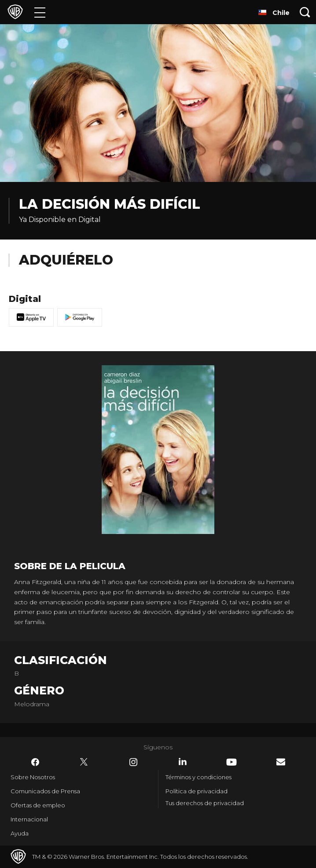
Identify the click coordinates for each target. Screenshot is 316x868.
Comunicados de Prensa (45, 791)
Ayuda (20, 833)
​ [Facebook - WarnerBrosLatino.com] (35, 762)
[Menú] (40, 12)
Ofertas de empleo (38, 805)
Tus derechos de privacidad (205, 803)
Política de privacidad (197, 791)
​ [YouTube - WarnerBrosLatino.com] (231, 762)
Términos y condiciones (198, 777)
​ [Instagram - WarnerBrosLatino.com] (133, 762)
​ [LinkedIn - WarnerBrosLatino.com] (183, 762)
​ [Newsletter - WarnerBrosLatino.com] (281, 762)
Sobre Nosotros (33, 777)
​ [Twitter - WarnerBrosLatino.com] (84, 762)
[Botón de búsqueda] (305, 12)
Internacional (29, 819)
